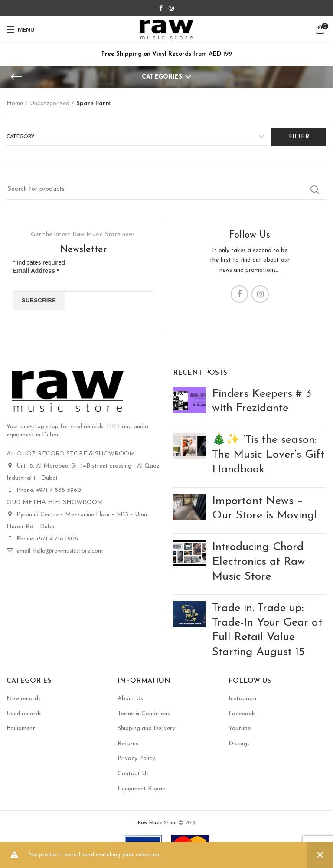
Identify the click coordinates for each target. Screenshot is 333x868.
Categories (162, 77)
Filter (299, 137)
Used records (24, 714)
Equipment (21, 729)
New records (24, 699)
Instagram (242, 699)
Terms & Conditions (144, 714)
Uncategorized (50, 103)
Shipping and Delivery (146, 729)
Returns (128, 744)
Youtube (240, 729)
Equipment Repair (142, 789)
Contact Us (133, 774)
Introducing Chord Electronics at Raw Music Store (259, 562)
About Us (130, 699)
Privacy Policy (136, 758)
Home (15, 103)
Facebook (242, 714)
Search (315, 190)
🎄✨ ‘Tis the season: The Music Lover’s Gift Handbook (268, 455)
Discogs (239, 744)
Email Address (36, 271)
